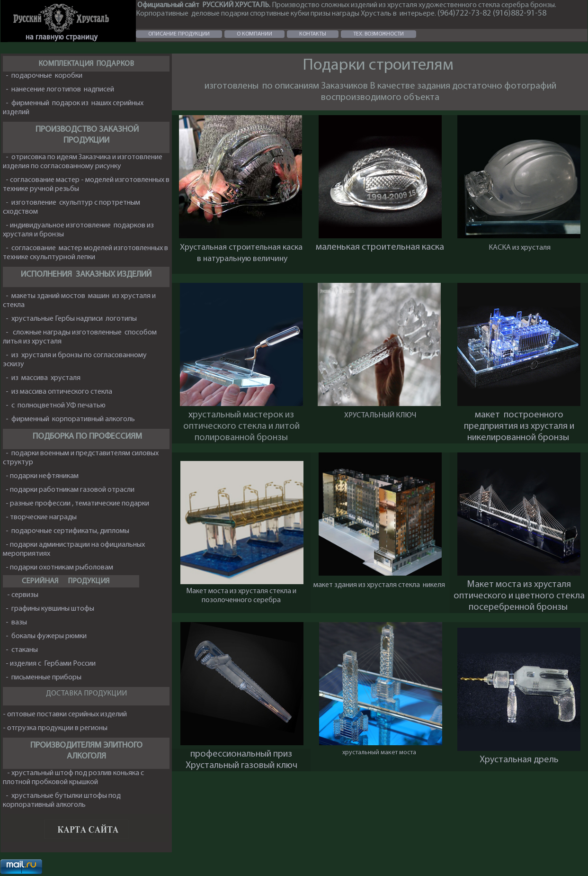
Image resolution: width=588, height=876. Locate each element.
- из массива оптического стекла (59, 392)
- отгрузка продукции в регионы (55, 728)
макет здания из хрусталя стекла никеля (380, 585)
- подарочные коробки (44, 76)
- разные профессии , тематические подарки (78, 504)
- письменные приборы (44, 677)
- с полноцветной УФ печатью (56, 406)
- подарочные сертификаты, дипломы (67, 531)
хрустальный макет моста (379, 753)
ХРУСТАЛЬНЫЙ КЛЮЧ (380, 415)
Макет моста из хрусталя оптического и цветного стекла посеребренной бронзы (519, 596)
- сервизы (23, 595)
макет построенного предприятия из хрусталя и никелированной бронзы (519, 426)
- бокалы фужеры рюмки (46, 636)
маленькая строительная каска (380, 247)
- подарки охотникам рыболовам (59, 568)
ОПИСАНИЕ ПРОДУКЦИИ (179, 34)
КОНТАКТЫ (313, 34)
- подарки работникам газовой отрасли (69, 490)
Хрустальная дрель (519, 760)
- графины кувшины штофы (49, 609)
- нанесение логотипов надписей (60, 90)
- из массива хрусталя (43, 378)
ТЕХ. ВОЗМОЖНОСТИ (379, 34)
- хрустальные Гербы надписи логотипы (71, 319)
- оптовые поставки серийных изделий (65, 714)
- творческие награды (40, 517)
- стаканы (22, 650)
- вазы (15, 623)
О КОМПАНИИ (254, 34)
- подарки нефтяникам (41, 476)
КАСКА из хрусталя (519, 248)
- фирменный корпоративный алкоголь (70, 419)
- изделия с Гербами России (50, 664)
